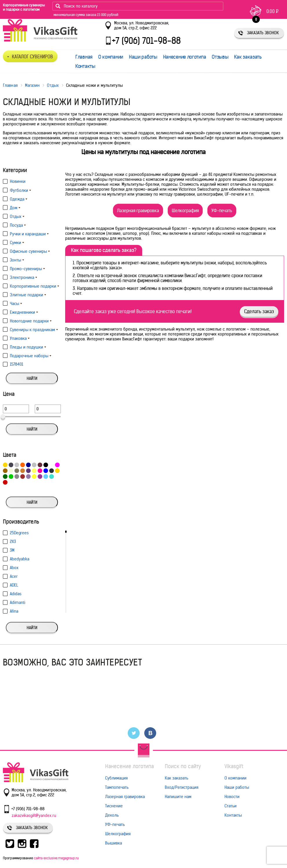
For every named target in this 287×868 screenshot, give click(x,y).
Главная (84, 57)
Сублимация (116, 778)
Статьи (231, 806)
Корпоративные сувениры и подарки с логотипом (24, 7)
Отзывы (220, 57)
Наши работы (143, 57)
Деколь (112, 815)
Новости (232, 797)
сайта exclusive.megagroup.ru (56, 858)
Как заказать (248, 57)
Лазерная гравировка (138, 211)
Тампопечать (117, 787)
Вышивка (114, 843)
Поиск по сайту (183, 766)
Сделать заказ (259, 311)
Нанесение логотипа (185, 57)
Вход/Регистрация (182, 787)
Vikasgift (234, 766)
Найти (32, 378)
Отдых (53, 85)
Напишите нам (178, 797)
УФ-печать (222, 211)
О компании (111, 57)
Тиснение (114, 806)
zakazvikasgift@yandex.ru (34, 815)
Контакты (85, 66)
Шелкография (185, 211)
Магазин (32, 85)
